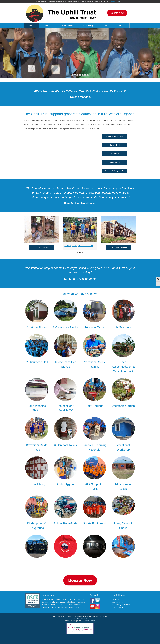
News (106, 26)
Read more (112, 2)
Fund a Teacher (115, 162)
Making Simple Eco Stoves (79, 245)
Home (31, 26)
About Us (48, 26)
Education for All (41, 247)
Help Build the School (119, 247)
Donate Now (117, 13)
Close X (119, 2)
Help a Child (115, 154)
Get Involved (115, 145)
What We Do (67, 26)
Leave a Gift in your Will (115, 171)
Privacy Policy (117, 607)
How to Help (88, 26)
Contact (121, 26)
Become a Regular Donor (115, 136)
